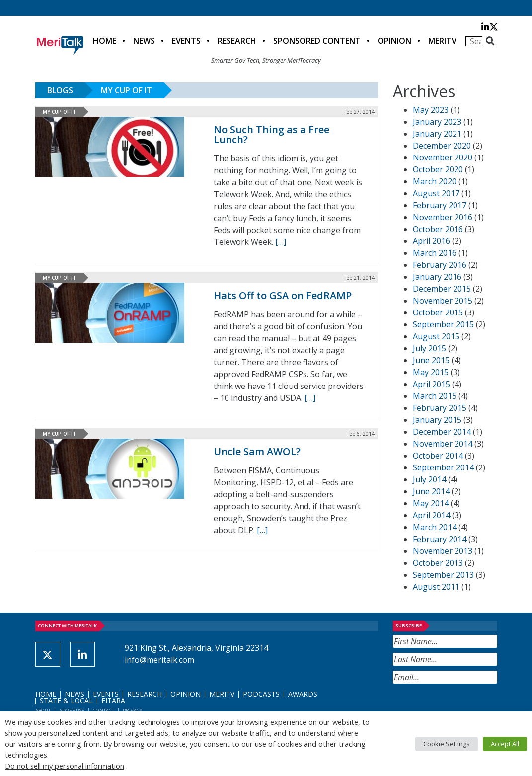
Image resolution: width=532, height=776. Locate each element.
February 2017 (440, 205)
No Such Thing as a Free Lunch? (271, 134)
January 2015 (437, 420)
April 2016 (431, 241)
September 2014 (443, 467)
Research (237, 41)
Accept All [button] (505, 744)
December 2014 (442, 432)
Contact (104, 711)
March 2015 (435, 396)
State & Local (66, 701)
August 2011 (436, 587)
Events (186, 41)
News (144, 41)
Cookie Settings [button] (447, 744)
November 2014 (443, 444)
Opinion (394, 41)
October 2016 (438, 229)
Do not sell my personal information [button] (65, 766)
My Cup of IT (126, 90)
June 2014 (431, 491)
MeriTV (442, 41)
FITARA (113, 701)
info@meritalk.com (159, 660)
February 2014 (440, 539)
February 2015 (440, 408)
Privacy (132, 711)
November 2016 (443, 217)
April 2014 (431, 515)
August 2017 (436, 193)
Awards (303, 694)
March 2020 (435, 181)
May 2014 (431, 503)
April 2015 (431, 384)
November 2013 (443, 551)
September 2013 (443, 575)
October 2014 (438, 456)
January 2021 (437, 134)
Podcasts (261, 694)
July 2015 (429, 348)
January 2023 (437, 122)
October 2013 (438, 563)
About (43, 711)
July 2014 (429, 479)
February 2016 (440, 265)
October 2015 (438, 312)
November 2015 (443, 301)
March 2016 (435, 253)
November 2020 (443, 157)
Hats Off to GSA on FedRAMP (283, 295)
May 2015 (431, 372)
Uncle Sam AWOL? (257, 451)
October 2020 (438, 169)
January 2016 (437, 277)
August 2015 (436, 336)
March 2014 (435, 527)
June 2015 (431, 360)
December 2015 (442, 289)
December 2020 (442, 146)
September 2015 (443, 324)
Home (105, 41)
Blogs (60, 90)
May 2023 (431, 110)
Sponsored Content (317, 41)
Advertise (72, 711)
